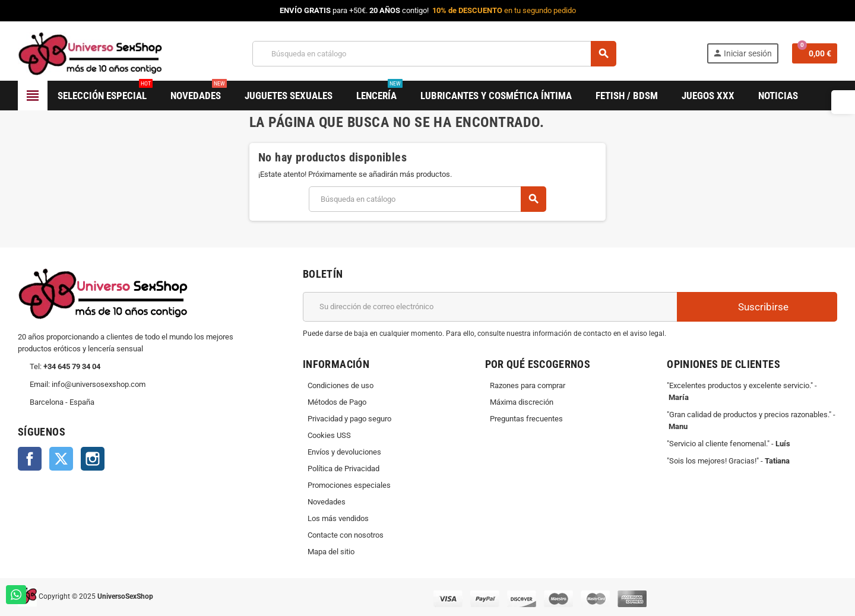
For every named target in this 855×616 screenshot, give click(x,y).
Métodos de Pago (337, 402)
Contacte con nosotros (346, 535)
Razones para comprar (528, 385)
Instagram (93, 459)
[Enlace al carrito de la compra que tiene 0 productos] (815, 53)
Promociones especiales (349, 485)
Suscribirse (757, 307)
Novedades (327, 502)
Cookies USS (329, 435)
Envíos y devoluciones (344, 452)
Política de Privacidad (343, 469)
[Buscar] (434, 54)
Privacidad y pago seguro (349, 419)
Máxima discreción (522, 402)
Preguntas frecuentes (526, 419)
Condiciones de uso (341, 385)
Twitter (61, 459)
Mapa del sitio (331, 552)
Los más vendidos (338, 518)
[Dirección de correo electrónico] (490, 307)
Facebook (30, 459)
